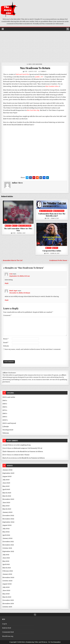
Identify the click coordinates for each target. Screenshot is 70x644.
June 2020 (6, 590)
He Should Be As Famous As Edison (30, 452)
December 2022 (8, 516)
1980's (30, 64)
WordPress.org (8, 636)
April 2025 (6, 489)
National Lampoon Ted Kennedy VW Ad (28, 448)
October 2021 (7, 548)
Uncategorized (59, 211)
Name (6, 339)
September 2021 (8, 551)
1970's (15, 226)
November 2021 (8, 545)
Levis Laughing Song (23, 445)
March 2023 (7, 509)
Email (6, 343)
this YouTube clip (33, 110)
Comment (7, 315)
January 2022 (7, 538)
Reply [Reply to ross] (7, 283)
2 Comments (43, 71)
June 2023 (6, 503)
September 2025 (8, 473)
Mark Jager (13, 291)
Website (6, 346)
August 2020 (7, 584)
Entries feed (7, 628)
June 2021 (6, 558)
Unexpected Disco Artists (52, 251)
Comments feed (8, 632)
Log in (4, 624)
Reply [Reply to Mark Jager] (7, 300)
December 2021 (8, 542)
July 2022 (6, 529)
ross (11, 274)
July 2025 (6, 480)
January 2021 (7, 574)
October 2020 (7, 581)
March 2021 (7, 568)
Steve (26, 71)
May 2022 (6, 532)
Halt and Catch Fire (22, 74)
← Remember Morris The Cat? (12, 260)
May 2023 (6, 506)
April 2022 (6, 535)
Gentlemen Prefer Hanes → (59, 260)
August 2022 (7, 525)
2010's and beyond (37, 64)
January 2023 (7, 512)
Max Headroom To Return (35, 68)
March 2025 (7, 493)
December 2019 (8, 600)
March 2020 (7, 597)
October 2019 (7, 607)
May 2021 (6, 561)
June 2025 (6, 483)
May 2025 (6, 486)
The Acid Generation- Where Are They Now (18, 229)
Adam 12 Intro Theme (22, 455)
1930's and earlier (9, 397)
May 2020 (6, 594)
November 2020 (8, 577)
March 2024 (7, 496)
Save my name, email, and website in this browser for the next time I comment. (33, 349)
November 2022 (8, 519)
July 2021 (6, 555)
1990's (5, 417)
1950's (5, 404)
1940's (5, 400)
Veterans (6, 433)
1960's (9, 226)
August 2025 (7, 476)
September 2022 (8, 522)
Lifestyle (6, 427)
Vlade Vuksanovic (9, 452)
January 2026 (7, 470)
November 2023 (8, 499)
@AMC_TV (39, 77)
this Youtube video (52, 86)
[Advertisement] (35, 46)
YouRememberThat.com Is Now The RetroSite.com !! (52, 215)
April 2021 (6, 564)
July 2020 (6, 587)
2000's (5, 420)
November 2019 (8, 604)
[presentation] (18, 355)
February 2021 (8, 571)
